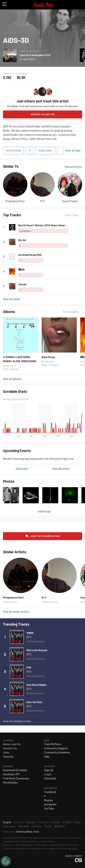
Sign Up (49, 770)
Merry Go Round (37, 650)
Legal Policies (11, 841)
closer (23, 284)
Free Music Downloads (16, 778)
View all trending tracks (17, 721)
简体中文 (60, 826)
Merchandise (10, 782)
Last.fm (43, 5)
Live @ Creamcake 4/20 (35, 55)
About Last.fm (12, 744)
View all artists (73, 167)
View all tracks (12, 299)
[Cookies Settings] (6, 861)
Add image (44, 511)
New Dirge (48, 357)
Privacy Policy (74, 838)
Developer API (11, 774)
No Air (22, 240)
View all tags (73, 150)
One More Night (36, 685)
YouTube (49, 808)
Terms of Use (58, 838)
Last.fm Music (48, 841)
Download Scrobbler (15, 770)
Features (8, 756)
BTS (29, 637)
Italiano (56, 822)
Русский (23, 826)
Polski (77, 822)
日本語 (67, 822)
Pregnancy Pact (15, 201)
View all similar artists (16, 612)
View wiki (51, 139)
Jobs (6, 752)
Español (31, 822)
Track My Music (53, 744)
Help (47, 756)
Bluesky (49, 800)
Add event (22, 469)
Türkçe (48, 826)
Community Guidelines (57, 752)
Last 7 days (72, 215)
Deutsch (19, 822)
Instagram (50, 804)
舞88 (21, 269)
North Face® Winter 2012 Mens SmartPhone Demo (50, 225)
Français (44, 822)
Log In (48, 774)
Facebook (50, 792)
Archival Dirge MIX (30, 255)
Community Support (56, 748)
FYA (29, 667)
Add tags (60, 151)
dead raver (45, 150)
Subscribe (50, 778)
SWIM (30, 633)
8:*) (42, 201)
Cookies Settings (30, 841)
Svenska (36, 826)
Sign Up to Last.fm (42, 114)
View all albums (12, 379)
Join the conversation (45, 536)
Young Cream (70, 201)
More (80, 227)
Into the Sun (34, 702)
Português (9, 826)
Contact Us (10, 748)
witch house (13, 150)
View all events (61, 469)
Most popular (71, 312)
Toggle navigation (5, 5)
